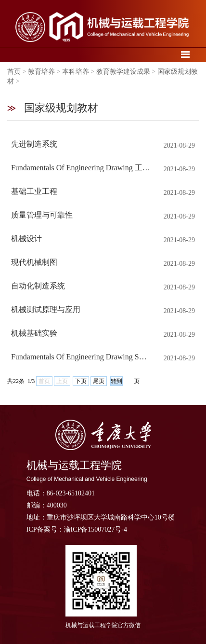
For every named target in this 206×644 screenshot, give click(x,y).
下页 (81, 381)
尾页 (99, 381)
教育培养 (41, 72)
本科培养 (76, 72)
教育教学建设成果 (123, 72)
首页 (14, 72)
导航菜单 (186, 54)
